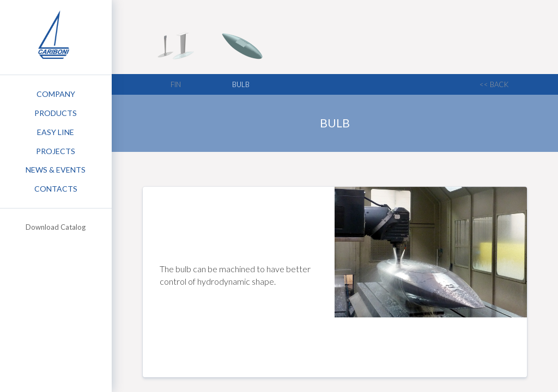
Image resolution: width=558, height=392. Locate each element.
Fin (176, 84)
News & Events (56, 170)
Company (56, 94)
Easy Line (56, 132)
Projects (56, 151)
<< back (494, 84)
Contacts (56, 189)
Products (56, 113)
